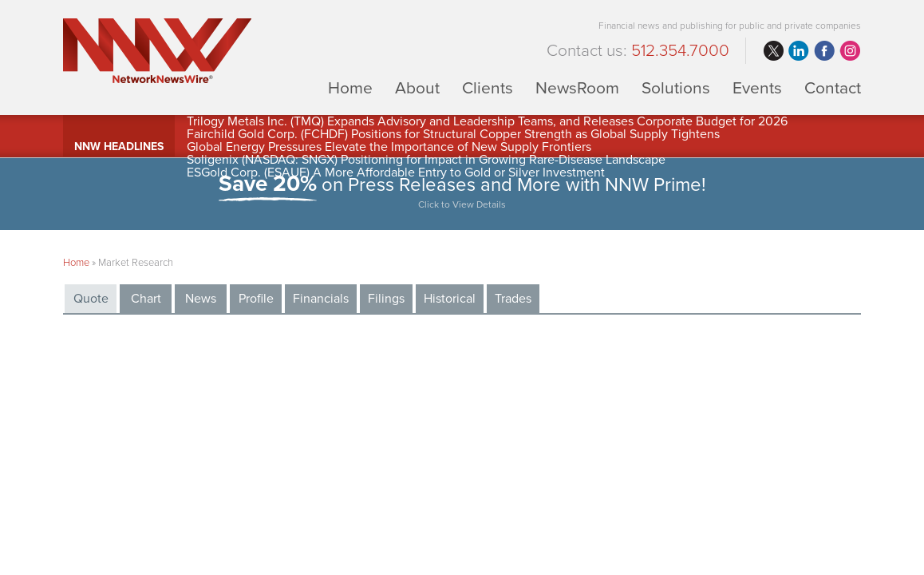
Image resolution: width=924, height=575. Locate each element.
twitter (773, 51)
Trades (513, 299)
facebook (824, 51)
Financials (321, 299)
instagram (850, 51)
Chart (146, 299)
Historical (450, 299)
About (417, 87)
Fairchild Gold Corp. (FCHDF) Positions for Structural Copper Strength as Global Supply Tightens (453, 134)
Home (350, 87)
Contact (833, 87)
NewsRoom (577, 87)
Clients (488, 87)
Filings (386, 299)
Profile (256, 299)
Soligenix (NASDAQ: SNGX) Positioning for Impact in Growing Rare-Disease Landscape (426, 160)
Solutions (676, 87)
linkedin (799, 51)
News (201, 299)
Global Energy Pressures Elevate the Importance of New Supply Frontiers (389, 147)
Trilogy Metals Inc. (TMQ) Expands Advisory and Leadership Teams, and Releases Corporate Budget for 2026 (487, 121)
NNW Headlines (119, 147)
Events (757, 87)
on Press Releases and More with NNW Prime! (462, 194)
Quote (91, 299)
